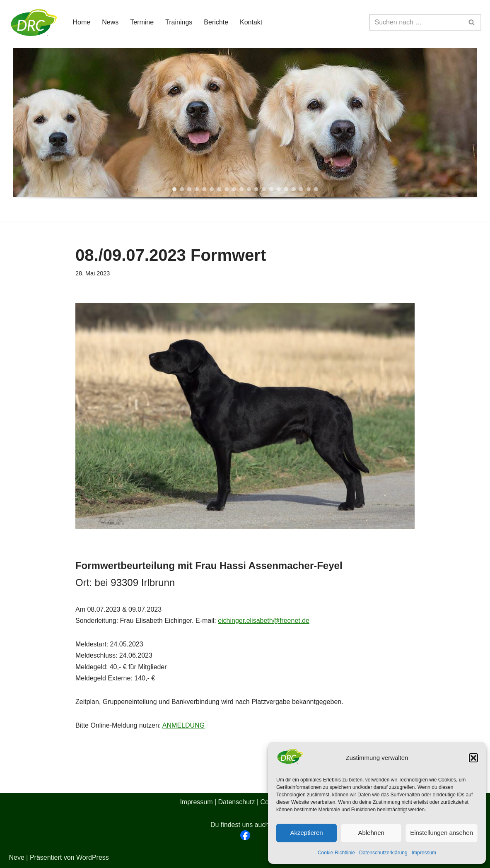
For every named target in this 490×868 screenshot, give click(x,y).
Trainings (179, 22)
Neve (17, 857)
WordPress (93, 857)
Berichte (216, 22)
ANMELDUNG (183, 725)
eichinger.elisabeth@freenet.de (264, 621)
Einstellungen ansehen (442, 833)
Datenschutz (237, 802)
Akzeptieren (306, 833)
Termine (142, 22)
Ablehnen (371, 833)
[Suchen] (416, 22)
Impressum (424, 853)
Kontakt (251, 22)
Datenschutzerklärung (383, 853)
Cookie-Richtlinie (336, 853)
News (110, 22)
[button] (473, 758)
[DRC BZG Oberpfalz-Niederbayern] (34, 22)
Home (82, 22)
